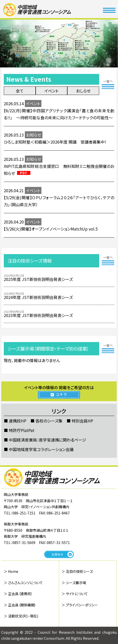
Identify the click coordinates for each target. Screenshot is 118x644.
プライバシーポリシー (82, 605)
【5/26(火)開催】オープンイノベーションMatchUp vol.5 (51, 229)
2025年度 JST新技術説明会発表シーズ (38, 279)
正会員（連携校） (20, 594)
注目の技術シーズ (79, 571)
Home (13, 571)
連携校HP (18, 421)
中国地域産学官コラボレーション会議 (41, 449)
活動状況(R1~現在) (23, 616)
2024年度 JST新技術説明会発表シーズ (38, 297)
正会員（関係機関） (22, 605)
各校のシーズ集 (49, 421)
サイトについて (77, 594)
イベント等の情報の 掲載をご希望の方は (59, 392)
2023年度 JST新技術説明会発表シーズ (38, 315)
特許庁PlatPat (22, 430)
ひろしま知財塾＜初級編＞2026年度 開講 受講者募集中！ (55, 142)
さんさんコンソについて (25, 583)
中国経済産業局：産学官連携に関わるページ (47, 440)
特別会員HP (82, 421)
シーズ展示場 (76, 583)
